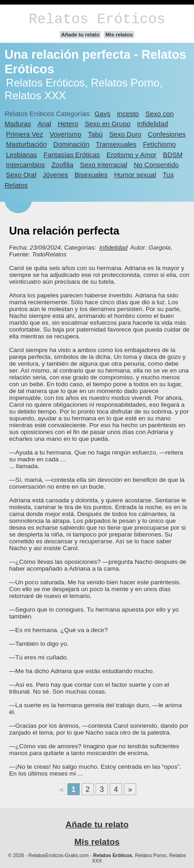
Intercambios (26, 165)
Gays (102, 114)
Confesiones (167, 134)
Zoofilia (62, 165)
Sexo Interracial (103, 165)
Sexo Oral (21, 175)
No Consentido (156, 165)
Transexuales (116, 144)
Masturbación (26, 144)
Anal (45, 124)
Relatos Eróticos (97, 19)
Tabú (95, 134)
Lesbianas (21, 155)
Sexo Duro (125, 134)
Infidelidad (153, 124)
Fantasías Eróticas (72, 155)
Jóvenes (56, 175)
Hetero (68, 124)
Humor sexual (135, 175)
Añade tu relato (80, 35)
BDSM (173, 155)
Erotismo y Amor (132, 155)
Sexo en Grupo (108, 124)
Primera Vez (24, 134)
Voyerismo (66, 134)
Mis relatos (119, 35)
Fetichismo (159, 144)
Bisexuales (91, 175)
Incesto (128, 114)
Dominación (71, 144)
